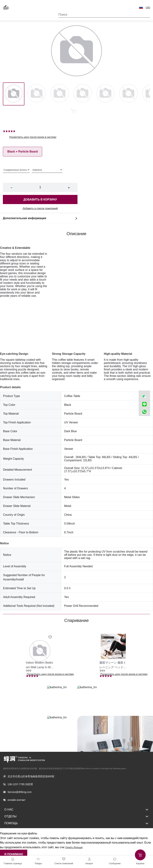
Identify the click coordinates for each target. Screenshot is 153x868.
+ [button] (69, 188)
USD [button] (148, 8)
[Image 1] (37, 94)
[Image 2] (60, 94)
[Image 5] (128, 94)
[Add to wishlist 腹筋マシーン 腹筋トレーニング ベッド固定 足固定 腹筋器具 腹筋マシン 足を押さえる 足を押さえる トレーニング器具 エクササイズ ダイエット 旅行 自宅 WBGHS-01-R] (124, 637)
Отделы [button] (76, 816)
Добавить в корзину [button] (40, 199)
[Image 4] (105, 94)
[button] (141, 7)
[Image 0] (14, 94)
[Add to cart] (140, 855)
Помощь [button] (76, 823)
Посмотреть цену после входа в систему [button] (33, 137)
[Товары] (38, 859)
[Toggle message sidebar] (115, 859)
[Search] (104, 15)
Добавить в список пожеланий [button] (40, 208)
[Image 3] (83, 94)
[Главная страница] (13, 859)
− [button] (11, 188)
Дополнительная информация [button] (40, 218)
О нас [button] (76, 810)
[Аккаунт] (89, 859)
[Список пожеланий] (64, 859)
